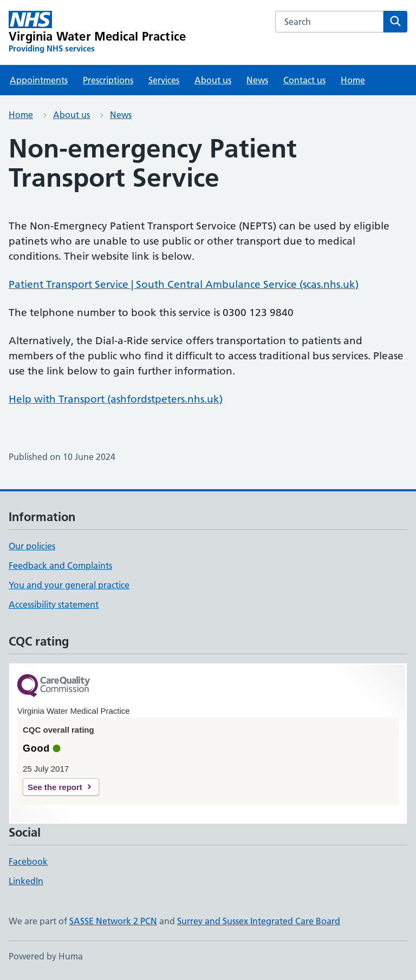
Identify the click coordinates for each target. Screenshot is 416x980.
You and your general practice (69, 585)
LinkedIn (26, 881)
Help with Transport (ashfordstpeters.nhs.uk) (116, 399)
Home (353, 80)
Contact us (304, 80)
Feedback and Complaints (60, 565)
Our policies (32, 546)
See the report (55, 787)
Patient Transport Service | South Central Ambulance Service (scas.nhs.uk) (184, 284)
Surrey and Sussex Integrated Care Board (259, 921)
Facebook (28, 861)
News (257, 80)
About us (213, 80)
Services (164, 80)
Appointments (39, 80)
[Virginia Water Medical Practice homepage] (97, 32)
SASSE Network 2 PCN (113, 921)
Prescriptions (108, 80)
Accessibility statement (54, 604)
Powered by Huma (46, 956)
